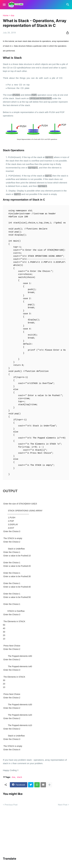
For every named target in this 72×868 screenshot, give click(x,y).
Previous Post (11, 805)
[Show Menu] (4, 5)
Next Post (63, 805)
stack (20, 777)
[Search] (68, 5)
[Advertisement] (37, 831)
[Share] (67, 33)
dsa (12, 15)
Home (6, 15)
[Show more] (49, 785)
